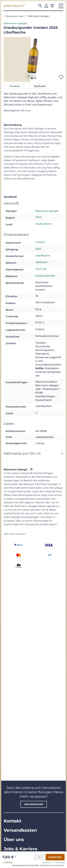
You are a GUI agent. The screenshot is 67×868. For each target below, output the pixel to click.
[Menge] (40, 857)
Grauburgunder (45, 276)
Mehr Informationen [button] (14, 534)
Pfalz (38, 217)
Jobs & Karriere (21, 849)
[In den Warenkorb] (55, 857)
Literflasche (43, 256)
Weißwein (42, 262)
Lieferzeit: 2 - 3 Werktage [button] (53, 863)
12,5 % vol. (41, 269)
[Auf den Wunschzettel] (61, 77)
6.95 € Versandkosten (55, 865)
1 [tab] (32, 78)
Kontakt (12, 821)
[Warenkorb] (52, 6)
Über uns (14, 839)
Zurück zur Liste (15, 16)
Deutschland (43, 224)
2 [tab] (35, 78)
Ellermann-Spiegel (15, 23)
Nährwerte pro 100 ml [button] (22, 453)
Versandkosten (20, 830)
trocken (40, 242)
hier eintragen (34, 804)
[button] (40, 6)
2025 (38, 249)
